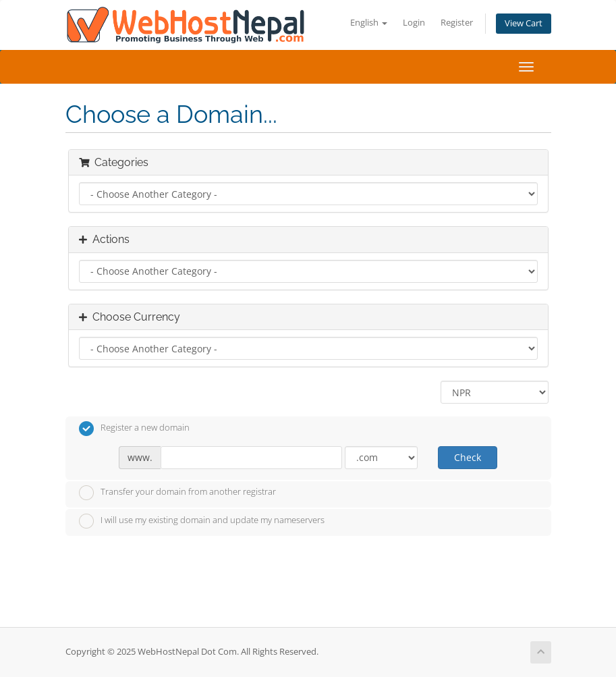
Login (414, 23)
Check (468, 457)
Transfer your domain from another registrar (177, 493)
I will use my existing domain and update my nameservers (202, 521)
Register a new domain (134, 429)
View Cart (524, 23)
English (369, 23)
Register (457, 23)
